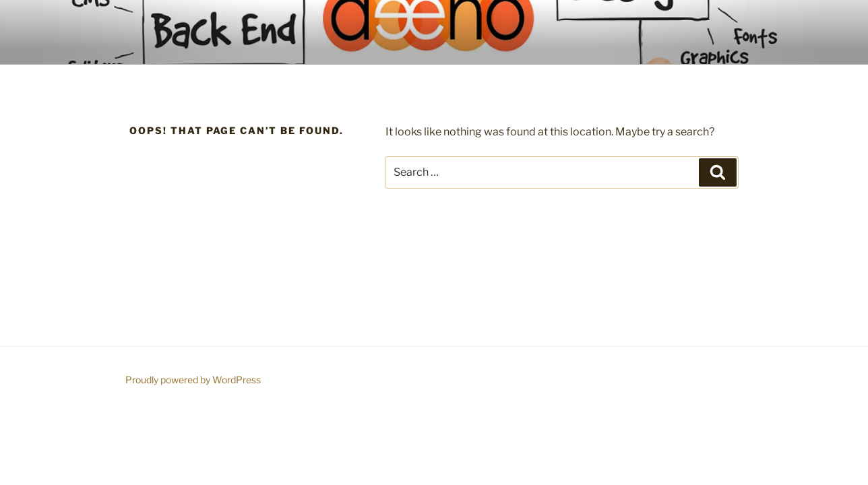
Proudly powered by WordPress (193, 380)
